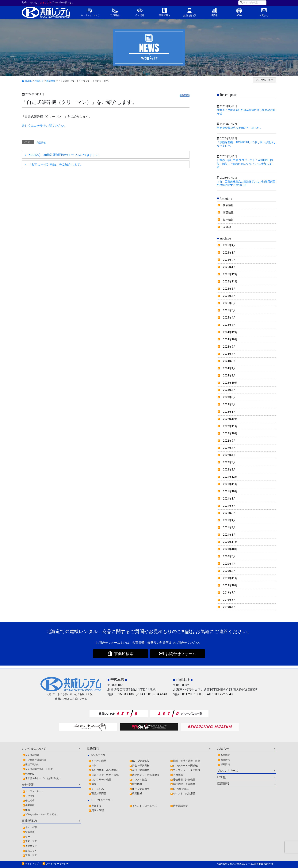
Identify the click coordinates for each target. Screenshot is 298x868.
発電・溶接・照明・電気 (105, 775)
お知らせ (223, 749)
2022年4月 (229, 455)
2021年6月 (229, 506)
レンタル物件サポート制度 (39, 769)
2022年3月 (229, 462)
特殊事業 (30, 832)
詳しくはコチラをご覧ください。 (44, 126)
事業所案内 (165, 15)
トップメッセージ (34, 791)
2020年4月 (229, 564)
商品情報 (185, 95)
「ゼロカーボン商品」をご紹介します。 (56, 164)
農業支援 (96, 806)
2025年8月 (229, 289)
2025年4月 (229, 318)
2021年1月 (229, 535)
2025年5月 (229, 310)
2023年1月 (229, 412)
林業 (94, 766)
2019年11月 (230, 578)
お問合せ (264, 15)
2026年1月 (229, 267)
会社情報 (140, 15)
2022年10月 (230, 433)
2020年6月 (229, 556)
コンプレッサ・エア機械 (187, 770)
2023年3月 (229, 404)
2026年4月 (229, 245)
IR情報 (214, 15)
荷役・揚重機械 (141, 770)
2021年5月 (229, 513)
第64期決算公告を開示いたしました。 (240, 128)
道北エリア (31, 846)
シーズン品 (98, 789)
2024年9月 (229, 347)
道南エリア (31, 855)
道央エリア (31, 851)
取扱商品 (115, 15)
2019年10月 (230, 585)
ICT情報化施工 (181, 789)
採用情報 (188, 16)
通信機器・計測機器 (184, 780)
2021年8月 (229, 499)
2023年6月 (229, 397)
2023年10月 (230, 383)
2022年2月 (229, 470)
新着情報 (228, 205)
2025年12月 (230, 274)
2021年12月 (230, 477)
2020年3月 (229, 571)
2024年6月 (229, 361)
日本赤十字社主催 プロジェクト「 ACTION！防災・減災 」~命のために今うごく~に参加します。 (245, 164)
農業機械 (137, 793)
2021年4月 (229, 520)
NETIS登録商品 (140, 761)
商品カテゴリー (99, 755)
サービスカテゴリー (102, 800)
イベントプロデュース (144, 806)
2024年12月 (230, 332)
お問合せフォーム (181, 654)
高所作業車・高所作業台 (105, 770)
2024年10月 (230, 339)
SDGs (239, 15)
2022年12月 (230, 419)
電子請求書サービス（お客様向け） (44, 778)
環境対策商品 (99, 793)
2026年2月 (229, 260)
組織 (28, 810)
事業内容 (30, 805)
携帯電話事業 (180, 806)
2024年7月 (229, 354)
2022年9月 (229, 441)
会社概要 (30, 796)
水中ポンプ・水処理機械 (146, 775)
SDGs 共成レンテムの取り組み (41, 814)
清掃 (94, 784)
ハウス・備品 (139, 780)
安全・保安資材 (141, 766)
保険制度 (30, 774)
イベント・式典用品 (184, 793)
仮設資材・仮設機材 (184, 784)
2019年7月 (229, 593)
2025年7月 (229, 296)
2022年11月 (230, 426)
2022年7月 (229, 448)
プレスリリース (228, 771)
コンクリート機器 (101, 780)
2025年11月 (230, 281)
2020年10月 (230, 549)
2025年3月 (229, 325)
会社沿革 (30, 801)
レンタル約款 (32, 755)
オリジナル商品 (141, 789)
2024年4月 (229, 368)
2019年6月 (229, 600)
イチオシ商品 (99, 761)
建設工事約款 (32, 764)
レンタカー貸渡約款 (36, 760)
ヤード (29, 837)
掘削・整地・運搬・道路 (187, 761)
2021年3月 (229, 527)
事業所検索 (124, 654)
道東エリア (31, 841)
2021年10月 (230, 491)
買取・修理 (98, 810)
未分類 (227, 227)
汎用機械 (178, 775)
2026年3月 (229, 253)
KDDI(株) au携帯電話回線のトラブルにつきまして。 (65, 155)
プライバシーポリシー (57, 864)
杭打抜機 (137, 784)
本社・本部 (31, 827)
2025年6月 (229, 303)
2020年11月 (230, 542)
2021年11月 (230, 484)
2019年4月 (229, 607)
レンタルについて (90, 15)
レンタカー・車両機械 (185, 766)
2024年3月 (229, 376)
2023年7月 (229, 390)
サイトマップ (32, 864)
